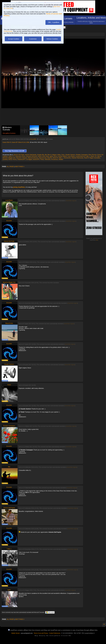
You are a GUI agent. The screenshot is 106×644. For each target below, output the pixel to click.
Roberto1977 (21, 159)
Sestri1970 (36, 159)
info (97, 240)
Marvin (99, 156)
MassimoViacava (33, 158)
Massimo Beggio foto (9, 158)
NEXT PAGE (20, 166)
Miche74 (55, 158)
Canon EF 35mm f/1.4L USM (20, 142)
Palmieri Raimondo (77, 158)
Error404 (33, 139)
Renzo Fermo (13, 159)
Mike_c (61, 158)
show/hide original (71, 201)
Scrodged (29, 159)
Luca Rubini (71, 156)
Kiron (55, 156)
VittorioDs (48, 159)
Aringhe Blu (41, 155)
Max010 (50, 158)
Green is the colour (43, 156)
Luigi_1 (88, 156)
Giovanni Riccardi (31, 156)
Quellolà (5, 159)
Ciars (63, 155)
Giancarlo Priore (20, 156)
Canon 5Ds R (7, 142)
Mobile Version (16, 633)
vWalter (61, 159)
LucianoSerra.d (80, 156)
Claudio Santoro (70, 155)
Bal (46, 155)
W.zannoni (54, 159)
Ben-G (50, 155)
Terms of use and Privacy (41, 633)
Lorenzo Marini (62, 156)
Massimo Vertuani (22, 158)
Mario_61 (94, 156)
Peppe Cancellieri (95, 158)
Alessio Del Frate (19, 155)
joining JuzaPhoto (19, 187)
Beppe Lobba (56, 155)
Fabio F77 (11, 156)
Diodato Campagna (82, 155)
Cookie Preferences (55, 633)
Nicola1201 (67, 158)
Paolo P (86, 158)
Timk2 (42, 159)
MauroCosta (43, 158)
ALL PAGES (10, 166)
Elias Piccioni (93, 155)
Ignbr (51, 156)
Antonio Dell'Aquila (30, 155)
